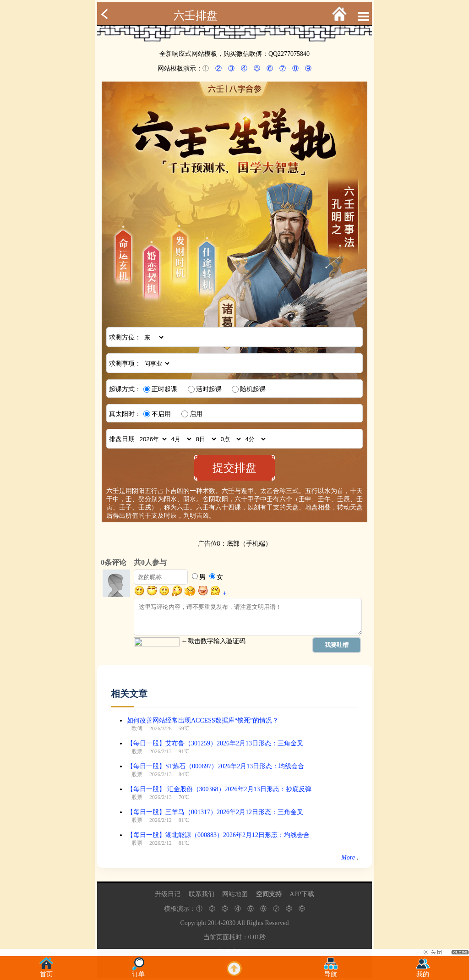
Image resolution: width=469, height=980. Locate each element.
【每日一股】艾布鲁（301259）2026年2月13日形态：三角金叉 (215, 743)
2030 (229, 923)
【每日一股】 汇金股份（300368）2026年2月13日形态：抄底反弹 (219, 789)
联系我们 (202, 894)
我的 (423, 972)
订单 (138, 972)
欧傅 (137, 728)
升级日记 (168, 894)
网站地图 (235, 894)
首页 (46, 972)
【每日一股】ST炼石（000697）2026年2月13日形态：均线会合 (215, 766)
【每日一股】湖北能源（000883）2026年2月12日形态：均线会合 (218, 835)
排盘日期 (122, 439)
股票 (137, 751)
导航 (331, 972)
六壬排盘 (196, 16)
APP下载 (302, 894)
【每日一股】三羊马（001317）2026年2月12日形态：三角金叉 (215, 812)
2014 (214, 923)
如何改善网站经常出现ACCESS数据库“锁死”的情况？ (203, 720)
